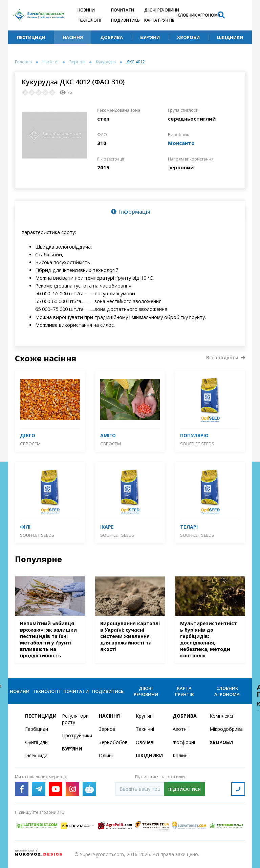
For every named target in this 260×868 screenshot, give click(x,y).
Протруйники (76, 735)
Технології (89, 20)
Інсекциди (36, 755)
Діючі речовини (162, 10)
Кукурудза (106, 62)
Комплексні (223, 716)
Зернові (77, 62)
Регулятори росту (75, 719)
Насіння (73, 37)
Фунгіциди (36, 742)
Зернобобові (113, 742)
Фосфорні (184, 742)
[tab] (130, 211)
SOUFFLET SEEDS (197, 444)
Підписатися (185, 789)
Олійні (106, 755)
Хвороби (188, 37)
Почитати (123, 10)
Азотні (180, 729)
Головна (23, 62)
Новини (86, 10)
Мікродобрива (224, 729)
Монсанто (181, 143)
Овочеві (145, 742)
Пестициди (31, 37)
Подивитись (125, 20)
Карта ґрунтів (159, 20)
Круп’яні (145, 716)
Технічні (145, 729)
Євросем (30, 444)
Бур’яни (150, 37)
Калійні (181, 755)
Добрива (112, 37)
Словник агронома (199, 15)
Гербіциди (37, 729)
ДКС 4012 (136, 62)
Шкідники (230, 37)
